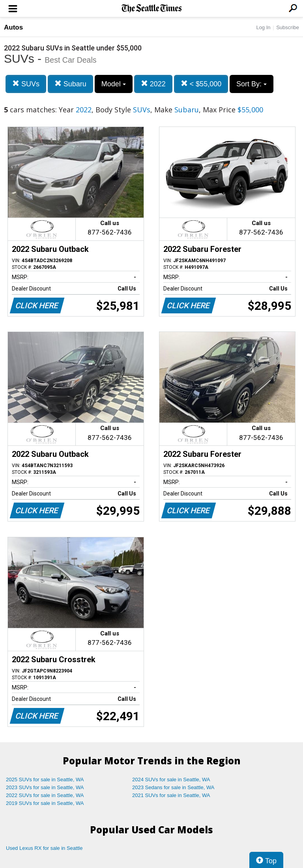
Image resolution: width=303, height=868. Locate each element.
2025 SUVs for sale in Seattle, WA (45, 780)
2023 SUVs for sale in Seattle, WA (45, 787)
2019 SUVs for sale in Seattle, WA (45, 803)
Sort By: (252, 84)
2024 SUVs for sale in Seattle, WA (171, 780)
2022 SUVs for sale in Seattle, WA (45, 795)
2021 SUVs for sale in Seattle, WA (171, 795)
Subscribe (288, 27)
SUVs (26, 84)
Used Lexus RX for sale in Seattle (44, 848)
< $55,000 (201, 84)
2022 (153, 84)
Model (114, 84)
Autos (13, 27)
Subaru (70, 84)
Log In (263, 27)
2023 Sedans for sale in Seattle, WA (173, 787)
